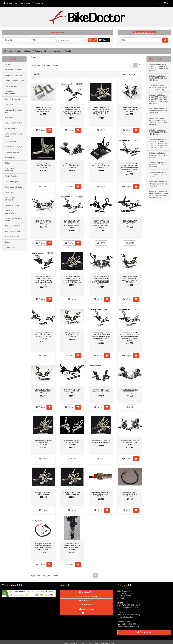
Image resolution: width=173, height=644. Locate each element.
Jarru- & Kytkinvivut (12, 99)
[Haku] (141, 40)
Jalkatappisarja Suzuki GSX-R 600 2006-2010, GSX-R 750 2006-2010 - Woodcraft (43, 336)
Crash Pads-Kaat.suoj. (14, 75)
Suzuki (68, 51)
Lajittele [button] (37, 74)
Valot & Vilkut (10, 248)
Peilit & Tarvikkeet (12, 176)
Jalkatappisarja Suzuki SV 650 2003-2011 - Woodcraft (101, 442)
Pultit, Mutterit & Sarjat (14, 187)
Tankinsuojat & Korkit (13, 231)
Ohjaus (8, 163)
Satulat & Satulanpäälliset (11, 212)
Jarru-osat (9, 105)
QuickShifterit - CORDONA (11, 199)
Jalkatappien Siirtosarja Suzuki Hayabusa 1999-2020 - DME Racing (43, 109)
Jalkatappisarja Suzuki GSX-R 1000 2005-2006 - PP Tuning (130, 109)
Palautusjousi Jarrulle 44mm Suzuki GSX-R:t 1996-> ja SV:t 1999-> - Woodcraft (72, 547)
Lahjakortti (9, 64)
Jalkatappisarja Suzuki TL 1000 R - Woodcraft (43, 493)
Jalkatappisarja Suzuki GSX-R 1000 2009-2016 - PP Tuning (43, 222)
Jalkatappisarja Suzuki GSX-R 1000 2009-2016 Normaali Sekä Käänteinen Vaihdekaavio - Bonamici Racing (72, 224)
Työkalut (8, 242)
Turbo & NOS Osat (12, 237)
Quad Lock (9, 192)
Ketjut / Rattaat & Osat (14, 123)
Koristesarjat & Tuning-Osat (14, 135)
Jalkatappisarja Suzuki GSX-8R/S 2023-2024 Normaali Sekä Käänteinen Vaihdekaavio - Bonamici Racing (72, 111)
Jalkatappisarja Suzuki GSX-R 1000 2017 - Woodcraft (130, 222)
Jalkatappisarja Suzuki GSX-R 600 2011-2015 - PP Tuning (72, 335)
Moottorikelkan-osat (13, 152)
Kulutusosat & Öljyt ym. (14, 147)
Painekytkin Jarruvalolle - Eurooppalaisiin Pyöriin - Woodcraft (130, 494)
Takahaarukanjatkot (12, 226)
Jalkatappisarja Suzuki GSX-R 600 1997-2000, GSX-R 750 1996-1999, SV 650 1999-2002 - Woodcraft (72, 279)
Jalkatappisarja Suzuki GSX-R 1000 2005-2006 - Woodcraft (43, 166)
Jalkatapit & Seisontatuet (35, 51)
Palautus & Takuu (87, 592)
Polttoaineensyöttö (12, 182)
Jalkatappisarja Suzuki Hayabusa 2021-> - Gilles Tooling (101, 391)
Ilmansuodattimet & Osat (14, 81)
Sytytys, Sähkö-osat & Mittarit (13, 219)
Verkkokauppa (15, 51)
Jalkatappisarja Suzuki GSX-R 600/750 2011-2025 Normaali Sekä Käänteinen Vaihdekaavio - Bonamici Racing (130, 336)
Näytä (40, 130)
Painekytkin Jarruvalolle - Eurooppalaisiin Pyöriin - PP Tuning (101, 494)
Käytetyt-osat (10, 117)
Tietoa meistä (86, 609)
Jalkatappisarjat (55, 51)
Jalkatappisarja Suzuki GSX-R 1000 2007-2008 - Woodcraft (101, 166)
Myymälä (86, 605)
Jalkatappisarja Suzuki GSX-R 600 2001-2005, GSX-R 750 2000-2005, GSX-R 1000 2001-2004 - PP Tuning (101, 280)
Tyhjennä (104, 40)
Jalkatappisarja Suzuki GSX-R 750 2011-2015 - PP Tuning (43, 391)
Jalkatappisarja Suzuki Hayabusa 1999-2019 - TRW (72, 391)
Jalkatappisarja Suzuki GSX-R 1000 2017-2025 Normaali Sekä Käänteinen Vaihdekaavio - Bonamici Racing (43, 280)
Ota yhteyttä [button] (144, 632)
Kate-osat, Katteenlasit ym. (14, 111)
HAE (93, 40)
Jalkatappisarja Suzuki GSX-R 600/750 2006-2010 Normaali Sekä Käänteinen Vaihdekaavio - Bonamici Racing (101, 336)
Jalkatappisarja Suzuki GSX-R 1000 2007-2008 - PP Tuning (72, 166)
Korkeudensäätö (11, 141)
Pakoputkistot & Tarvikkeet (11, 170)
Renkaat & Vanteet (12, 205)
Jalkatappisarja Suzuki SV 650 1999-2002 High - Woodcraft (72, 442)
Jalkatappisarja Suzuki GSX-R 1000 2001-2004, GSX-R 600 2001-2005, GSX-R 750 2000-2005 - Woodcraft (101, 111)
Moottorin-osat (11, 158)
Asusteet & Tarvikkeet (13, 70)
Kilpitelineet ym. (11, 129)
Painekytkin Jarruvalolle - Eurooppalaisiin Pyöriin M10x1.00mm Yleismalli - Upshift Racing (43, 547)
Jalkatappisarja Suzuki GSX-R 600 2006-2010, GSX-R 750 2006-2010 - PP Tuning (130, 279)
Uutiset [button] (86, 613)
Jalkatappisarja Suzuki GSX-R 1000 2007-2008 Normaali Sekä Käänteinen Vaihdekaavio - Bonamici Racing (130, 167)
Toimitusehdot (86, 601)
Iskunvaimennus (11, 86)
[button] (159, 3)
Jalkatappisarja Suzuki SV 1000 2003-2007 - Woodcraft (43, 442)
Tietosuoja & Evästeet (86, 596)
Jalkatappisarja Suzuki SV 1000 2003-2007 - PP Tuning (130, 391)
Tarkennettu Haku (144, 32)
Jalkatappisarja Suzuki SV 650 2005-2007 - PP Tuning (130, 442)
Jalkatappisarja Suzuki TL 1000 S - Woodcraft (72, 493)
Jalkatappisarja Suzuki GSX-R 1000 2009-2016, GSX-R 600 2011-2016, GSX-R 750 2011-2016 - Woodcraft (101, 224)
